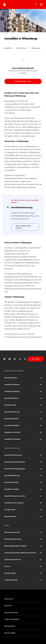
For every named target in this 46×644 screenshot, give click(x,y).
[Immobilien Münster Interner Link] (23, 419)
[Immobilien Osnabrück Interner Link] (23, 439)
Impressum (8, 606)
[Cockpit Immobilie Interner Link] (23, 580)
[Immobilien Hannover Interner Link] (23, 412)
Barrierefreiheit (10, 626)
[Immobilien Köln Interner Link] (23, 405)
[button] (41, 4)
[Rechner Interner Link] (23, 566)
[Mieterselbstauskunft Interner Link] (23, 532)
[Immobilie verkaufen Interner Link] (23, 489)
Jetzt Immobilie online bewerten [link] (23, 227)
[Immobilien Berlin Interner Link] (23, 378)
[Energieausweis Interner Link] (23, 510)
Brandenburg (21, 48)
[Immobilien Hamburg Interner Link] (23, 391)
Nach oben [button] (36, 359)
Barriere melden (10, 633)
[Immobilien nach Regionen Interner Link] (23, 503)
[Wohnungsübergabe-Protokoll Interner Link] (23, 546)
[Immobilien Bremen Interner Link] (23, 398)
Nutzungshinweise (11, 613)
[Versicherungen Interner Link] (23, 573)
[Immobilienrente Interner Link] (23, 516)
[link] (4, 359)
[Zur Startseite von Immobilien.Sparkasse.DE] (4, 4)
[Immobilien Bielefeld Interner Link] (23, 426)
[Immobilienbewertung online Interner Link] (23, 496)
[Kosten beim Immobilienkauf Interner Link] (23, 462)
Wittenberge (36, 48)
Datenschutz (9, 599)
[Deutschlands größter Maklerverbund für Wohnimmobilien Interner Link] (23, 553)
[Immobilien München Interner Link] (23, 385)
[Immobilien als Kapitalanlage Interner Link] (23, 469)
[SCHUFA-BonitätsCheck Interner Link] (23, 560)
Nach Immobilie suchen (23, 81)
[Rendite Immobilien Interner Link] (23, 482)
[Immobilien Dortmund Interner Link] (23, 432)
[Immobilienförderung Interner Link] (23, 476)
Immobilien (8, 48)
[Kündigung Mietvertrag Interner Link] (23, 539)
